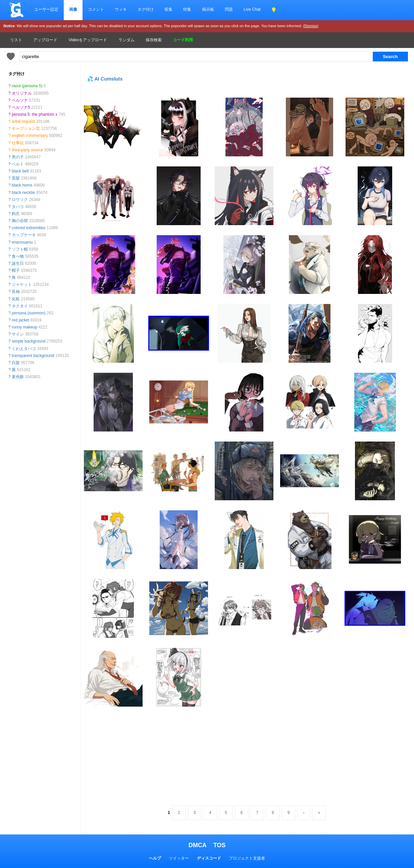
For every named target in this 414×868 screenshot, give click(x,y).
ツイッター (179, 858)
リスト (16, 40)
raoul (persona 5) (27, 86)
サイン (18, 334)
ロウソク (20, 200)
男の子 (18, 157)
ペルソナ (20, 100)
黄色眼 (18, 377)
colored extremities (29, 228)
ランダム (126, 40)
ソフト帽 (20, 249)
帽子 (16, 270)
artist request (23, 121)
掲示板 (208, 9)
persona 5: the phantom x (35, 114)
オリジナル (22, 93)
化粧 (16, 299)
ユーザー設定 (46, 9)
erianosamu (22, 242)
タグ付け (146, 9)
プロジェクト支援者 (247, 858)
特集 (187, 9)
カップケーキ (24, 235)
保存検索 (154, 40)
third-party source (27, 150)
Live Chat (252, 9)
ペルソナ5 (21, 107)
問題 (229, 9)
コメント (96, 9)
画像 (73, 9)
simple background (29, 341)
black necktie (23, 193)
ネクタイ (20, 306)
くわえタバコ (24, 349)
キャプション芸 (26, 129)
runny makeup (24, 327)
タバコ (18, 207)
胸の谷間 (20, 221)
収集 (168, 9)
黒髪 (16, 178)
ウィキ (121, 9)
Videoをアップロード (88, 40)
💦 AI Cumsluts (105, 79)
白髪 (16, 363)
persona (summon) (29, 313)
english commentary (30, 136)
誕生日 (18, 263)
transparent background (33, 356)
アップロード (45, 40)
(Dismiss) (311, 26)
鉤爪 (16, 214)
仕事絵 (18, 143)
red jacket (20, 320)
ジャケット (22, 285)
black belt (20, 171)
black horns (22, 185)
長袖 (16, 292)
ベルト (18, 164)
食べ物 (18, 256)
